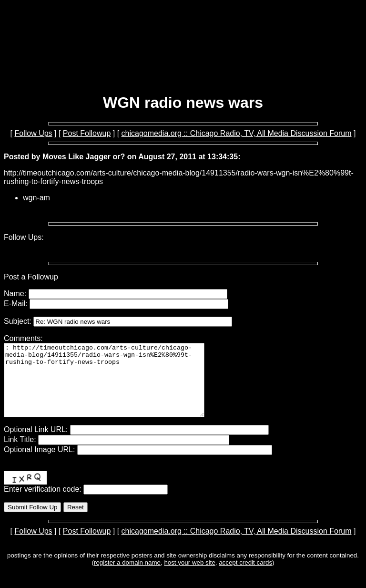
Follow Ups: (24, 237)
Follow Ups (33, 133)
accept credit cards (245, 577)
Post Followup (87, 133)
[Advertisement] (183, 61)
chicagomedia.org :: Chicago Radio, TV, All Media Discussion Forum (237, 133)
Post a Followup (31, 277)
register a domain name (127, 577)
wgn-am (36, 198)
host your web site (189, 577)
